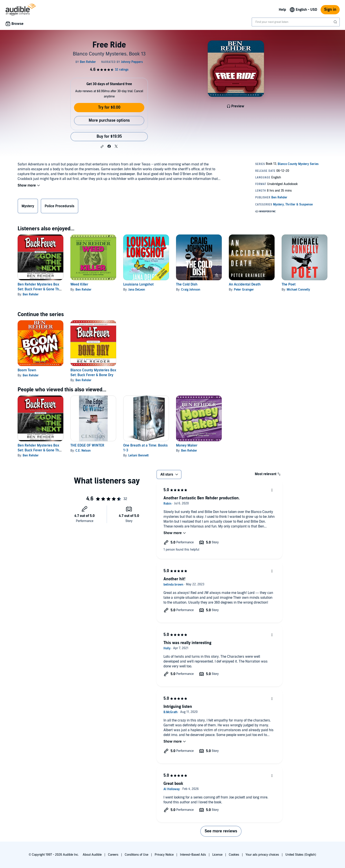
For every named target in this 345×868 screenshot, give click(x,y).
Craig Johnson (191, 290)
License (217, 855)
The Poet (289, 284)
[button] (102, 146)
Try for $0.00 (109, 107)
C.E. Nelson (83, 451)
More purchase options (109, 120)
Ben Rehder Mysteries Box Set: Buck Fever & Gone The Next (39, 289)
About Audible (92, 855)
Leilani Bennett (138, 455)
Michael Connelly (298, 290)
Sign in (330, 10)
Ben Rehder (31, 294)
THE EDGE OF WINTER (87, 445)
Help (282, 10)
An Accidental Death (245, 284)
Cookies (234, 855)
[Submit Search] (336, 22)
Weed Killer (79, 284)
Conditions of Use (137, 855)
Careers (113, 855)
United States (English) (301, 855)
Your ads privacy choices (262, 855)
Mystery (28, 206)
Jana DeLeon (137, 290)
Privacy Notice (164, 855)
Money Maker (187, 445)
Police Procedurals (60, 206)
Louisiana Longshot (138, 284)
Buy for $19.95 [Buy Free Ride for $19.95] (109, 136)
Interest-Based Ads (193, 855)
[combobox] (296, 22)
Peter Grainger (244, 290)
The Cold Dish (187, 284)
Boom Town (27, 370)
